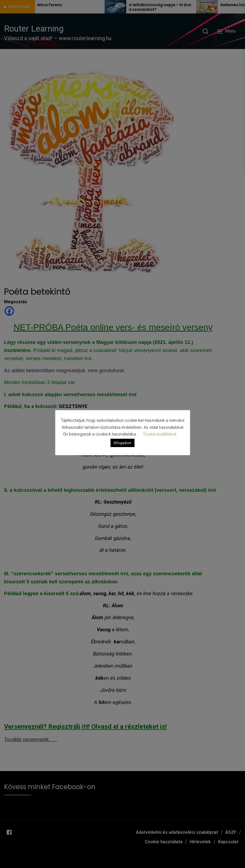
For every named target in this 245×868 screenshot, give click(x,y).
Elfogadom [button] (123, 443)
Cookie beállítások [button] (160, 434)
